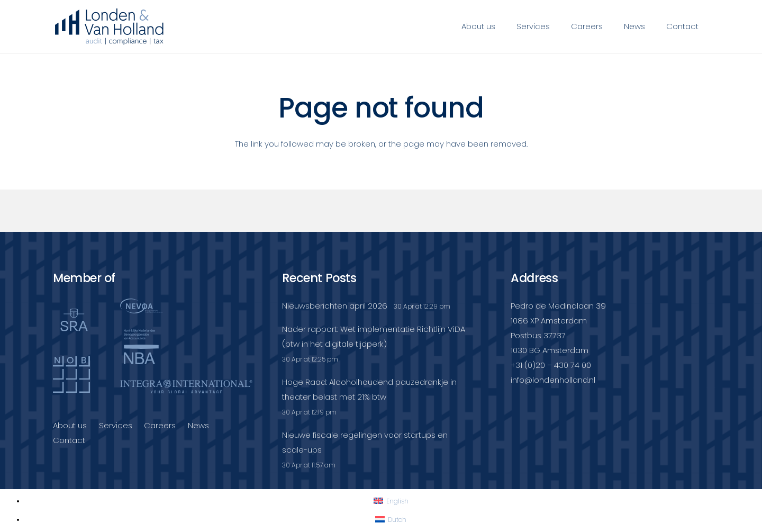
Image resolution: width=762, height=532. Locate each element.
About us (70, 425)
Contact (69, 440)
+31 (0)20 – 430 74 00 (551, 365)
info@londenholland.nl (553, 380)
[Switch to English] (391, 501)
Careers (160, 425)
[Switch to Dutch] (391, 520)
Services (116, 425)
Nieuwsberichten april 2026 (335, 306)
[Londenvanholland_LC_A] (109, 26)
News (198, 425)
